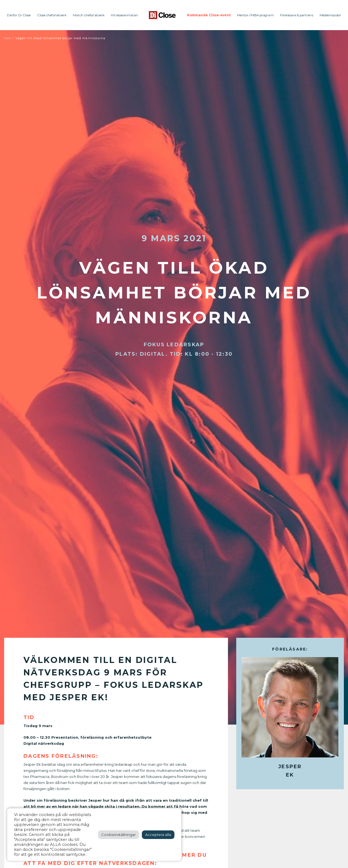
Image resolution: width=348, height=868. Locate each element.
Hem (8, 38)
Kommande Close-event (209, 15)
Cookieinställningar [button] (119, 835)
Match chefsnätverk (89, 15)
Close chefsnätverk (52, 15)
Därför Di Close (19, 15)
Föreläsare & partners (297, 15)
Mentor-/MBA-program (255, 15)
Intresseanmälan (124, 15)
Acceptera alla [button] (158, 835)
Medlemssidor (330, 15)
